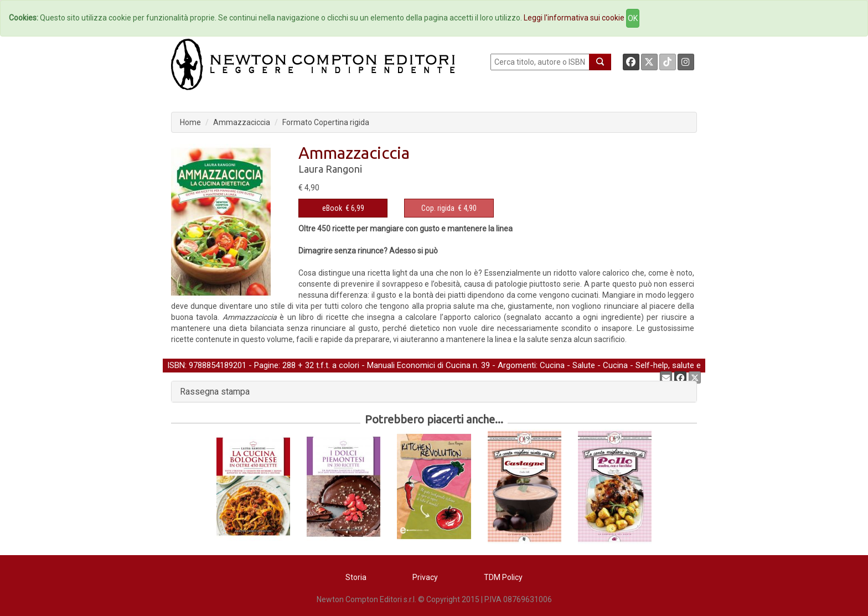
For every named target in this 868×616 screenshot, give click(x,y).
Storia (356, 577)
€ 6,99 (343, 208)
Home (190, 122)
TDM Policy (503, 577)
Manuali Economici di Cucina (419, 365)
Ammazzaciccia (242, 122)
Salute (584, 365)
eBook (332, 208)
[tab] (434, 392)
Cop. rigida (438, 208)
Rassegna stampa (215, 392)
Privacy (425, 577)
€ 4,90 (449, 208)
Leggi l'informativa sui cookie (574, 18)
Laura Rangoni (330, 169)
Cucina (552, 365)
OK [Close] (633, 18)
